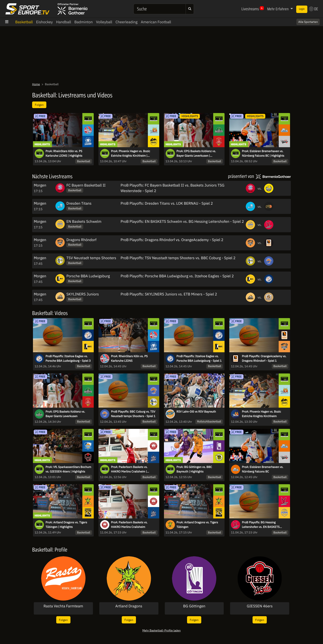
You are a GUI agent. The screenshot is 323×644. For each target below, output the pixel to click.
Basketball (24, 22)
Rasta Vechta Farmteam (63, 606)
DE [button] (314, 9)
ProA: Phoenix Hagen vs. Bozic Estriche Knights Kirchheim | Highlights (131, 154)
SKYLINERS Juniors (83, 294)
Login (302, 9)
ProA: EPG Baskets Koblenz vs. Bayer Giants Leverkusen (65, 414)
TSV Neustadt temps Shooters (91, 258)
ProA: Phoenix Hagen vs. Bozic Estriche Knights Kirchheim (261, 414)
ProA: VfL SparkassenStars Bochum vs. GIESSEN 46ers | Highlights (68, 469)
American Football (156, 22)
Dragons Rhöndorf (81, 240)
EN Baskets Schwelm (84, 221)
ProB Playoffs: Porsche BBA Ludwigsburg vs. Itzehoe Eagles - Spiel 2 (177, 276)
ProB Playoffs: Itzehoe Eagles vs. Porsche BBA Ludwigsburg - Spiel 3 (68, 358)
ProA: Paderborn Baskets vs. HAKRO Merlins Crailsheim (129, 525)
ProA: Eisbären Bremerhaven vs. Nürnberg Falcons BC (263, 469)
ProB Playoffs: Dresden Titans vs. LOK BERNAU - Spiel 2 (167, 203)
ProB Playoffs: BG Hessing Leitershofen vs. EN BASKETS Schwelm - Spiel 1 (261, 525)
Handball (64, 22)
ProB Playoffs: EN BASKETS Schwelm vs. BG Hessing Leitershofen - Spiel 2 (182, 221)
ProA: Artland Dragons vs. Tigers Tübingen (197, 525)
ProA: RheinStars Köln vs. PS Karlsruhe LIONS (129, 358)
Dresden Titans (79, 203)
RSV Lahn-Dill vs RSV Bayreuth (196, 412)
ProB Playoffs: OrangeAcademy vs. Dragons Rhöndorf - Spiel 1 (264, 358)
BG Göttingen (194, 606)
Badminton (84, 22)
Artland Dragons (129, 606)
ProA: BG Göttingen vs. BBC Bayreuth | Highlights (194, 469)
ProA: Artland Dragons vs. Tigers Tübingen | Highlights (66, 525)
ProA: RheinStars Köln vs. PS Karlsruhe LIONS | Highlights (64, 153)
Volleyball (104, 22)
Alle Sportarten (308, 22)
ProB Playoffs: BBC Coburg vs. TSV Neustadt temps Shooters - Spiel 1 (133, 414)
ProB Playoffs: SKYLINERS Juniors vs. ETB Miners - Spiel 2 (169, 294)
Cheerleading (127, 22)
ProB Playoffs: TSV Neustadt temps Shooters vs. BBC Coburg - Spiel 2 (178, 258)
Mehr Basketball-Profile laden (161, 630)
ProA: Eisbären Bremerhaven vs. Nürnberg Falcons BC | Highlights (263, 153)
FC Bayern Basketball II (86, 185)
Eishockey (44, 22)
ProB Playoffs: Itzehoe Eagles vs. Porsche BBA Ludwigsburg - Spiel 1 (199, 358)
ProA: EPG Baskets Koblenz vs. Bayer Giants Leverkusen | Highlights (196, 154)
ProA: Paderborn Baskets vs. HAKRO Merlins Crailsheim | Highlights (129, 469)
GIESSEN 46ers (260, 606)
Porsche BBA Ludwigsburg (88, 276)
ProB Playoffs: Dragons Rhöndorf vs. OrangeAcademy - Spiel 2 (172, 240)
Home (36, 84)
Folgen (39, 105)
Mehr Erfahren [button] (278, 9)
